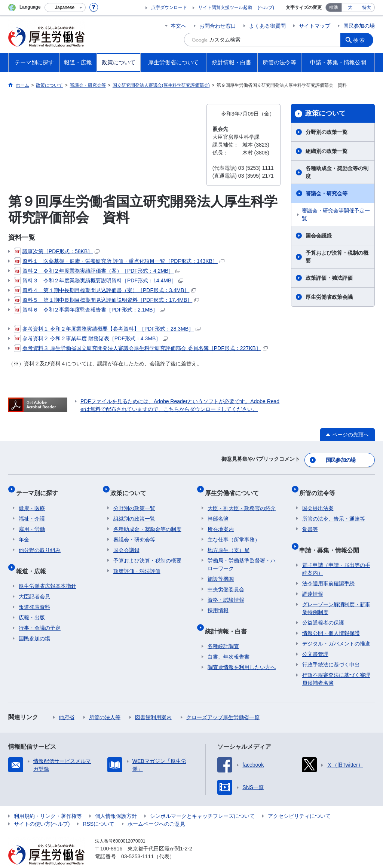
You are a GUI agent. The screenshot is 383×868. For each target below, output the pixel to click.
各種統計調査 (223, 632)
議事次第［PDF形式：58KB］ (57, 251)
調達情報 (313, 579)
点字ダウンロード (169, 7)
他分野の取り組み (40, 542)
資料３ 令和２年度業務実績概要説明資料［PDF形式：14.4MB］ (99, 280)
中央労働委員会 (226, 581)
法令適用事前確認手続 (328, 569)
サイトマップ (315, 26)
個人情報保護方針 (116, 801)
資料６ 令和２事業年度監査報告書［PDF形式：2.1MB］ (89, 310)
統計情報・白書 (229, 619)
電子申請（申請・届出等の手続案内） (336, 554)
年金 (24, 531)
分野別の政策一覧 (327, 132)
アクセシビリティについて (299, 801)
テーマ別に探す (40, 487)
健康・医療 (32, 500)
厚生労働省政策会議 (329, 297)
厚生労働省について (235, 487)
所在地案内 (221, 521)
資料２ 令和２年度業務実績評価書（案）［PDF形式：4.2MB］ (97, 271)
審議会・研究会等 (327, 193)
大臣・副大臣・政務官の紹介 (242, 500)
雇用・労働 (32, 521)
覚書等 (310, 521)
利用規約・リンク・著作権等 (48, 801)
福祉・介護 (32, 510)
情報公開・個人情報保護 (331, 619)
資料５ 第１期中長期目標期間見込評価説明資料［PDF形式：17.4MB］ (106, 300)
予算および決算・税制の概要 (337, 257)
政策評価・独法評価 (329, 278)
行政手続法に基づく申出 (331, 650)
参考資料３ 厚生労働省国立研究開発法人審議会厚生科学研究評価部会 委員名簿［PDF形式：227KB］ (141, 348)
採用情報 (218, 602)
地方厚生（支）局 (229, 542)
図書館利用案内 (153, 703)
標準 (334, 7)
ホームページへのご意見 (156, 809)
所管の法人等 (105, 703)
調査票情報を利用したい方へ (242, 653)
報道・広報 (34, 559)
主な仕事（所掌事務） (234, 531)
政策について (325, 113)
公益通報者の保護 (323, 608)
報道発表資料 (34, 592)
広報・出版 (32, 603)
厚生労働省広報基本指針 (48, 571)
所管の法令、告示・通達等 (334, 510)
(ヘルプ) (266, 7)
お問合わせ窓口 (218, 26)
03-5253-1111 (137, 842)
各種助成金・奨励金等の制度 (337, 172)
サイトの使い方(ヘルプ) (42, 809)
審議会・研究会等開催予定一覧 (336, 214)
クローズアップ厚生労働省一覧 (223, 703)
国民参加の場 (359, 26)
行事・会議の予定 (40, 613)
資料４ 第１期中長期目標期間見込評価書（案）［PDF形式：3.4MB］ (105, 290)
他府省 (67, 703)
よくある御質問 (267, 26)
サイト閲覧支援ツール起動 (225, 7)
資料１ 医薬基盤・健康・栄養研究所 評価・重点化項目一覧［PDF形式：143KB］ (119, 261)
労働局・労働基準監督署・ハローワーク (242, 556)
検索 (361, 40)
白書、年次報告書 (229, 642)
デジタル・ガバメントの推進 (336, 629)
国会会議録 (319, 236)
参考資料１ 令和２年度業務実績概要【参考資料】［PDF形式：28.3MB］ (107, 329)
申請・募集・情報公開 (332, 538)
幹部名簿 (218, 510)
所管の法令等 (320, 487)
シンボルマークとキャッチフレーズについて (202, 801)
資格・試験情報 (226, 591)
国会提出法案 (318, 500)
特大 (367, 7)
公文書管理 (315, 640)
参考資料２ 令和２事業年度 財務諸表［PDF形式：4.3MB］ (91, 338)
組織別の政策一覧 (327, 151)
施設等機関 (221, 570)
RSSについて (99, 809)
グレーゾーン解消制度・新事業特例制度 (336, 594)
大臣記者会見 (34, 582)
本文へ (178, 26)
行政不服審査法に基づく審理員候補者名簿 (336, 664)
